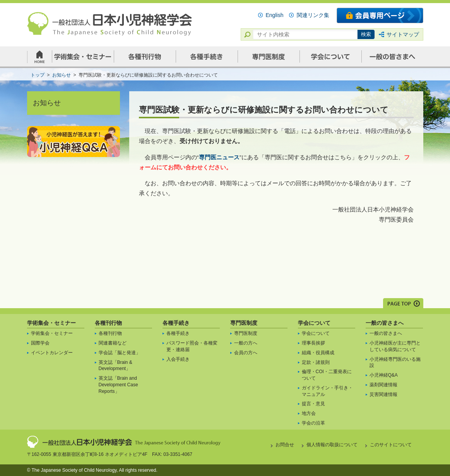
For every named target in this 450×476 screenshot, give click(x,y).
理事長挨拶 (313, 343)
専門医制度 (244, 323)
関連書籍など (113, 343)
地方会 (309, 413)
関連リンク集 (313, 15)
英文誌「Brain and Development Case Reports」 (118, 385)
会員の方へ (246, 353)
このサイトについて (391, 445)
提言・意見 (313, 404)
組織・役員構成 (318, 353)
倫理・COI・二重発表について (327, 375)
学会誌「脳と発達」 (120, 353)
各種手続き (176, 323)
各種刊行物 (108, 323)
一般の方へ (246, 343)
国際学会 (40, 343)
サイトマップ (403, 34)
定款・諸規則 (316, 362)
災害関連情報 (383, 394)
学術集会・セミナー (51, 323)
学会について (314, 323)
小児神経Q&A (384, 375)
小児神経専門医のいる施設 (395, 363)
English (275, 15)
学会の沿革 (313, 423)
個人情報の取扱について (332, 445)
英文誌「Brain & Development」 (115, 366)
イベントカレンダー (52, 353)
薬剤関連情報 (383, 385)
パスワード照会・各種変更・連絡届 (192, 346)
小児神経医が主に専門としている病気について (395, 346)
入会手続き (178, 359)
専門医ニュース (219, 157)
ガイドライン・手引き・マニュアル (327, 391)
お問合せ (285, 445)
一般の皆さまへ (385, 323)
